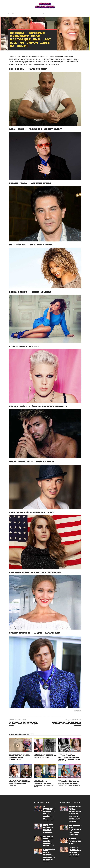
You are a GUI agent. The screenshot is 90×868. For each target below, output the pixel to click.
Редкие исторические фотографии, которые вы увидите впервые (45, 756)
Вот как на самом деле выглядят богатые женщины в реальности (48, 841)
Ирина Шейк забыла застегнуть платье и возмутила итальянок (48, 828)
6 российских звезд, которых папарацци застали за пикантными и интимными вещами (49, 855)
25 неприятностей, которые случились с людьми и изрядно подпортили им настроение (49, 813)
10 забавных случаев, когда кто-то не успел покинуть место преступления (19, 757)
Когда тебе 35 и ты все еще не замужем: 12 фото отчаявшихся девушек (67, 724)
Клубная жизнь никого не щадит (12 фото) (75, 841)
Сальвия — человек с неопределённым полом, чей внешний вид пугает (75, 852)
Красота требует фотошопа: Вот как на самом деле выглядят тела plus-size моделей (69, 783)
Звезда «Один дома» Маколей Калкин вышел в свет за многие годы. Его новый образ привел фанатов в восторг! (75, 814)
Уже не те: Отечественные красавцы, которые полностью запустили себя (43, 784)
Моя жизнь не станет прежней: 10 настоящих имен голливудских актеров (20, 783)
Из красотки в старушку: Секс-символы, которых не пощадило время (23, 724)
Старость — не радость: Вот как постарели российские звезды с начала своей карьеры (69, 757)
